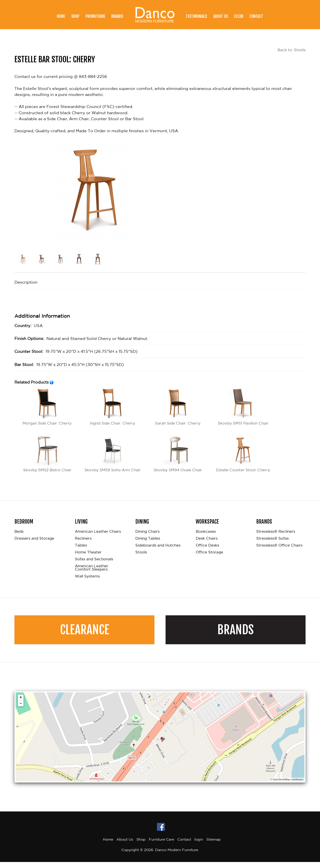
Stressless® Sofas (272, 544)
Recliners (83, 544)
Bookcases (206, 538)
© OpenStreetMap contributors (287, 786)
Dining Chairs (147, 538)
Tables (81, 551)
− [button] (21, 710)
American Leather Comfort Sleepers (92, 574)
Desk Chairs (207, 544)
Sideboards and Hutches (158, 551)
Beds (19, 538)
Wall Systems (87, 582)
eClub (239, 16)
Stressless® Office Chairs (279, 551)
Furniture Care (161, 846)
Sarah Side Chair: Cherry (178, 406)
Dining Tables (148, 544)
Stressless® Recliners (276, 538)
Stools (141, 558)
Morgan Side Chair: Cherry (47, 406)
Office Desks (207, 551)
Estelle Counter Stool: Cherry (243, 453)
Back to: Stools (291, 50)
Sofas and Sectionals (94, 565)
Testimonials (196, 16)
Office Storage (209, 558)
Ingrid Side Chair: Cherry (112, 406)
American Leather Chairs (98, 538)
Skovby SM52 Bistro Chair (47, 453)
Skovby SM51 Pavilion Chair (243, 406)
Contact (256, 16)
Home (61, 16)
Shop (75, 16)
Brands (117, 16)
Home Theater (88, 558)
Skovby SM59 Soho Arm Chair (113, 456)
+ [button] (21, 704)
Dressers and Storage (34, 544)
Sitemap (214, 846)
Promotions (95, 16)
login (199, 846)
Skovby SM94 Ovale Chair (178, 453)
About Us (221, 16)
